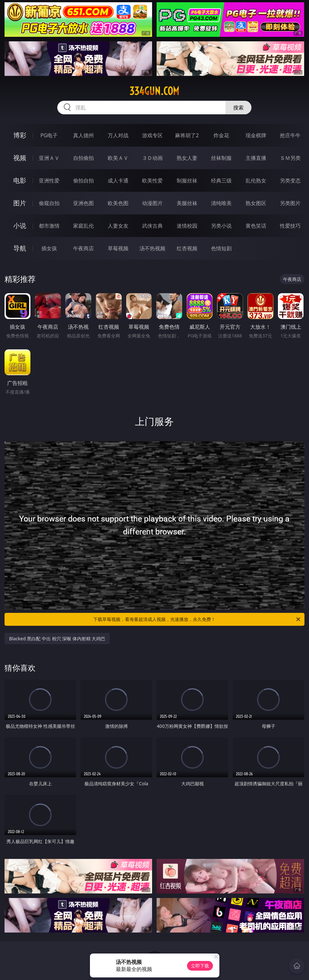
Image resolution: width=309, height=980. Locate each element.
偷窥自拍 (49, 203)
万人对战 (118, 135)
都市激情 (49, 226)
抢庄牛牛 (290, 135)
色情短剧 (221, 248)
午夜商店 (83, 248)
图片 (20, 203)
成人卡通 (118, 181)
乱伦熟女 (256, 181)
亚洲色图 (83, 203)
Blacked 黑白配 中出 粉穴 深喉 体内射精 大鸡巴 (57, 639)
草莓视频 (118, 248)
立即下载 (200, 966)
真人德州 (83, 135)
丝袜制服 (221, 158)
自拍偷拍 (83, 158)
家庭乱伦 (83, 226)
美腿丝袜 (187, 203)
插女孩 (49, 248)
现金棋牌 (256, 135)
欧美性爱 (152, 181)
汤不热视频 (152, 248)
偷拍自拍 (83, 181)
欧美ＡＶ (118, 158)
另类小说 (221, 226)
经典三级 (221, 181)
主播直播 (256, 158)
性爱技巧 (290, 226)
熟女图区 (256, 203)
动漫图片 (152, 203)
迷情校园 (187, 226)
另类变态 (290, 181)
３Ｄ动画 (152, 158)
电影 (20, 180)
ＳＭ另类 (290, 158)
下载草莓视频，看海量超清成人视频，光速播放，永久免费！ (197, 619)
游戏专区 (152, 135)
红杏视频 (187, 248)
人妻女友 (118, 226)
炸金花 (221, 135)
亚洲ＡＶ (49, 158)
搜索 (238, 108)
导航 (20, 248)
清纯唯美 (221, 203)
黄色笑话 (256, 226)
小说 (20, 226)
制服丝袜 (187, 181)
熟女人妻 (187, 158)
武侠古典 (152, 226)
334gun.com (154, 91)
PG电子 (49, 135)
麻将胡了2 (187, 135)
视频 (20, 158)
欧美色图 (118, 203)
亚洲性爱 (49, 181)
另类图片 (290, 203)
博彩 (20, 135)
